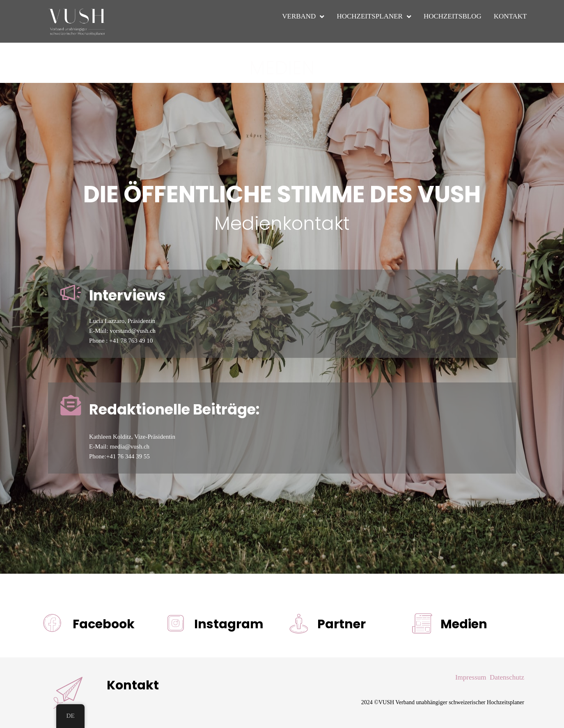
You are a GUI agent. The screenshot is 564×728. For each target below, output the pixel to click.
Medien (464, 624)
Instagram (229, 624)
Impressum (471, 677)
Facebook (104, 624)
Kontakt (133, 685)
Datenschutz (507, 677)
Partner (342, 624)
